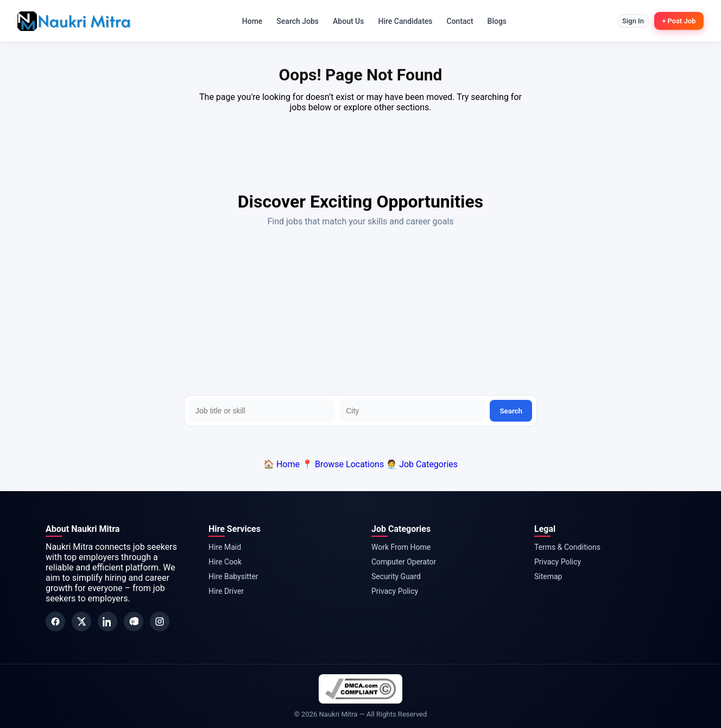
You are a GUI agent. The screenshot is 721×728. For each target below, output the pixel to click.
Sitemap (548, 576)
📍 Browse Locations (343, 464)
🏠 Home (282, 464)
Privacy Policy (395, 591)
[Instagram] (160, 622)
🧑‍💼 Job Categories (422, 464)
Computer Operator (404, 562)
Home (249, 21)
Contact (457, 21)
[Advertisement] (360, 313)
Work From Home (401, 547)
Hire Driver (226, 591)
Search (511, 411)
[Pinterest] (134, 622)
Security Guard (396, 576)
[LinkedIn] (107, 622)
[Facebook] (55, 622)
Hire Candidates (402, 21)
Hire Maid (225, 547)
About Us (345, 21)
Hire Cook (225, 562)
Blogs (494, 21)
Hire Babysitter (233, 576)
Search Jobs (295, 21)
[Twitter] (81, 622)
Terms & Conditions (567, 547)
